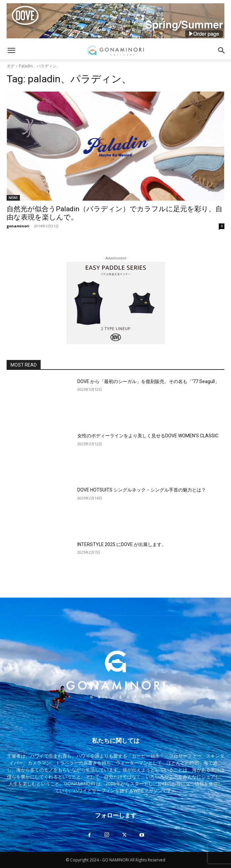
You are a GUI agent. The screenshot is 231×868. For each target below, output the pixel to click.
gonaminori (18, 226)
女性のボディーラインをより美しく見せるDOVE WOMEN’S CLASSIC (148, 436)
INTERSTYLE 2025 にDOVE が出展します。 (122, 544)
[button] (11, 51)
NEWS (13, 198)
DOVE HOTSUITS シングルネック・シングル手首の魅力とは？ (142, 490)
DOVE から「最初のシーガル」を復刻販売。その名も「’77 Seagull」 (148, 381)
